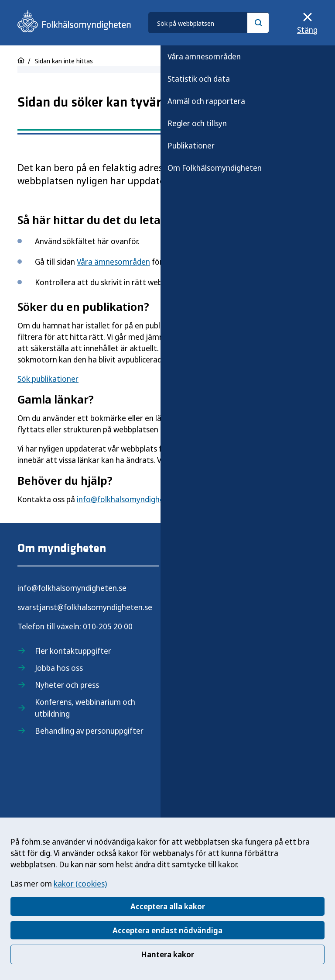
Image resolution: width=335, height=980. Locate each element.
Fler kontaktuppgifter (73, 651)
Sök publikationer (48, 379)
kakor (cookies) (80, 883)
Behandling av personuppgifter (89, 731)
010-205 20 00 (108, 626)
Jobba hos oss (59, 668)
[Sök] (258, 23)
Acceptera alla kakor (168, 906)
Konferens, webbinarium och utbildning (85, 708)
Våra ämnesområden (204, 56)
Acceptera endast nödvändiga (167, 930)
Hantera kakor (167, 954)
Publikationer (191, 145)
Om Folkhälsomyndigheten (215, 168)
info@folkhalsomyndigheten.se (131, 499)
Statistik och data (199, 79)
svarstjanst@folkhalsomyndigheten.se (85, 607)
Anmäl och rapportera (206, 101)
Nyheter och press (67, 685)
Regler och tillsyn (197, 123)
